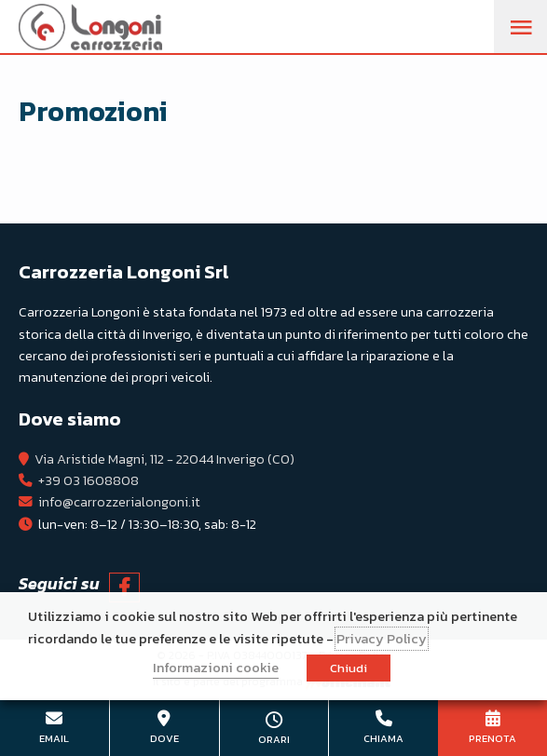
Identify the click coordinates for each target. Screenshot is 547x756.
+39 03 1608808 (89, 480)
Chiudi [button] (349, 668)
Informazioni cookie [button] (216, 668)
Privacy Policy (382, 639)
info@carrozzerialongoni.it (119, 502)
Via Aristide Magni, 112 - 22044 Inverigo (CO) (164, 459)
